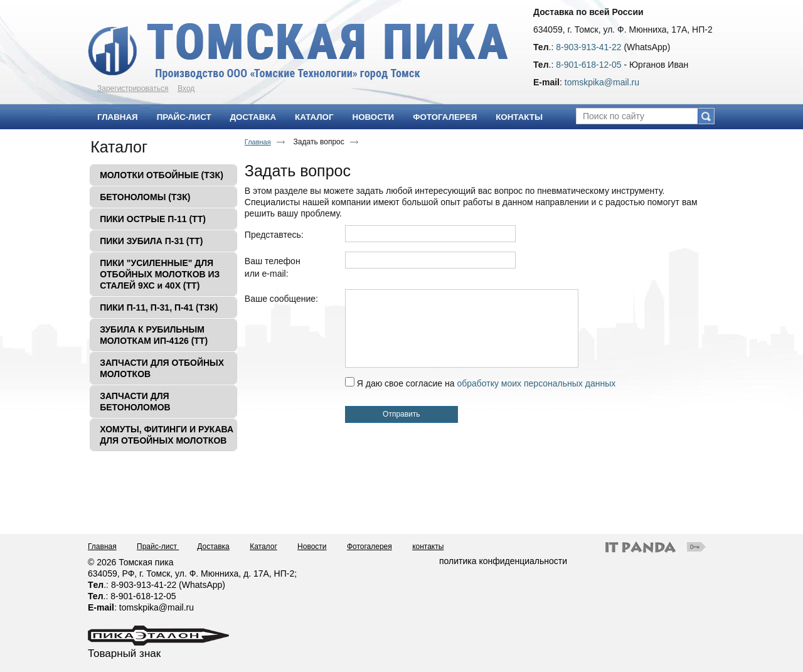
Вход (186, 88)
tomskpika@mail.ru (602, 82)
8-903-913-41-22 (588, 47)
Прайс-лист (158, 547)
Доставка (213, 547)
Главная (258, 142)
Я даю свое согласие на (487, 383)
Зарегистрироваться (133, 88)
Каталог (119, 147)
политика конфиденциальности (503, 561)
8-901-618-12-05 (588, 65)
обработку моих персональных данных (536, 383)
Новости (312, 547)
